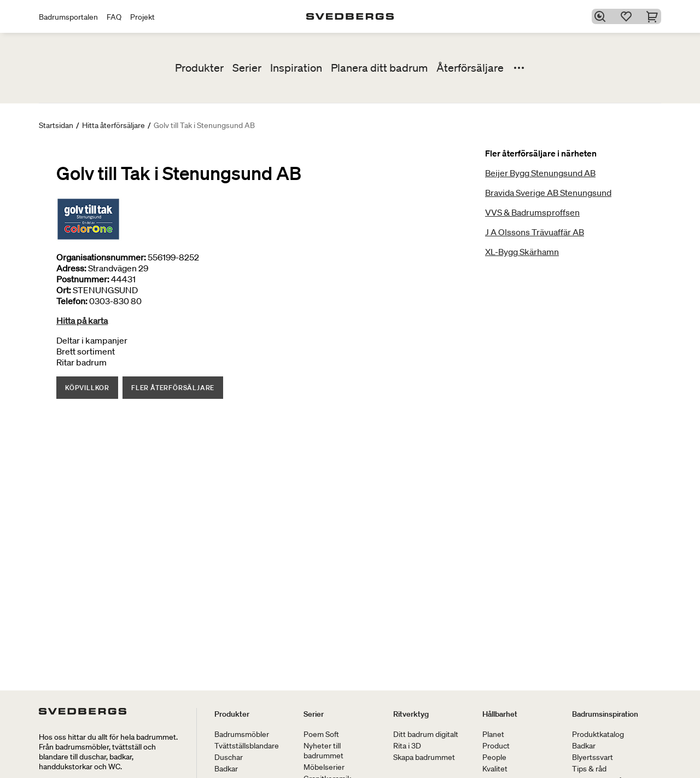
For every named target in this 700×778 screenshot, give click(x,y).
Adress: (71, 268)
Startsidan (56, 125)
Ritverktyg (411, 714)
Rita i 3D (407, 746)
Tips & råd (589, 769)
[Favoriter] (628, 16)
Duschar (229, 757)
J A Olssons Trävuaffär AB (535, 232)
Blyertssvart (593, 757)
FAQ (114, 17)
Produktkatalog (598, 734)
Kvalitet (495, 769)
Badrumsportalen (68, 17)
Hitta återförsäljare (113, 125)
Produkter (199, 68)
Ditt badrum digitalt (426, 734)
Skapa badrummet (424, 757)
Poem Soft (321, 734)
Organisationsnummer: (101, 257)
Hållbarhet (500, 714)
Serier (247, 68)
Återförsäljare (470, 68)
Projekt (142, 17)
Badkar (226, 769)
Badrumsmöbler (242, 734)
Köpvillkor (87, 388)
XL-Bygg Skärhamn (522, 252)
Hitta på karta (82, 321)
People (494, 757)
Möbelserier (324, 767)
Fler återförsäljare (173, 388)
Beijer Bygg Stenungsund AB (540, 173)
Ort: (64, 290)
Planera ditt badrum (379, 68)
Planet (493, 734)
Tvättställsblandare (247, 746)
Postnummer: (83, 279)
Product (496, 746)
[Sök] (602, 16)
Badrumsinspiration (605, 714)
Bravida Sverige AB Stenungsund (548, 193)
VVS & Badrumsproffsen (532, 212)
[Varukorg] (655, 16)
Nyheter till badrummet (323, 751)
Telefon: (72, 301)
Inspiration (296, 68)
